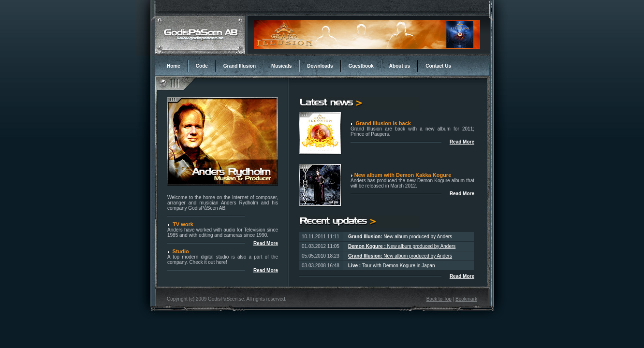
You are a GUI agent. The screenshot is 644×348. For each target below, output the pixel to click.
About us (400, 66)
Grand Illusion (240, 66)
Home (174, 66)
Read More (462, 194)
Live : (355, 266)
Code (202, 66)
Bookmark (466, 299)
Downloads (320, 66)
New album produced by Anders (418, 237)
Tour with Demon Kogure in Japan (399, 266)
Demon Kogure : (368, 246)
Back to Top (439, 299)
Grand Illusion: (366, 237)
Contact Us (438, 66)
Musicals (281, 66)
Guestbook (361, 66)
